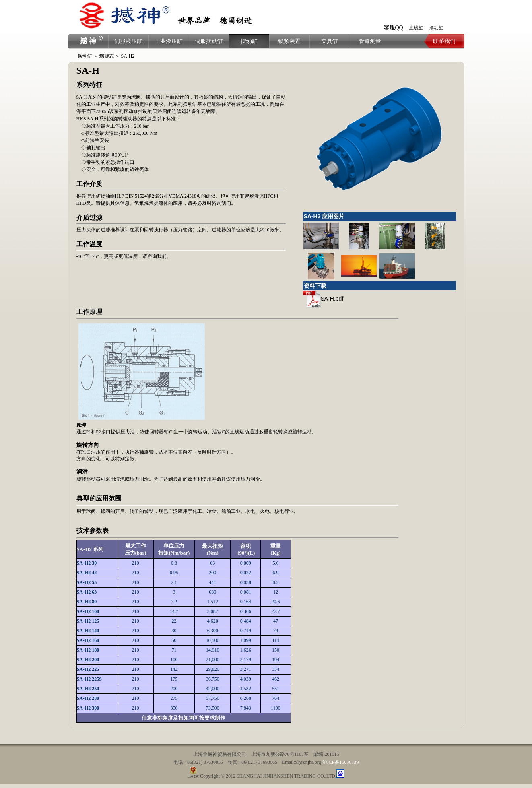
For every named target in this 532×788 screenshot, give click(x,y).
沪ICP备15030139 (341, 762)
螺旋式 (107, 56)
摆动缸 (436, 28)
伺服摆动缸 (209, 41)
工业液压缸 (169, 41)
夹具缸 (330, 41)
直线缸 (416, 28)
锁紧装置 (289, 41)
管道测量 (370, 41)
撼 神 (88, 41)
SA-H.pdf (323, 299)
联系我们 (444, 41)
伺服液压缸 (128, 41)
